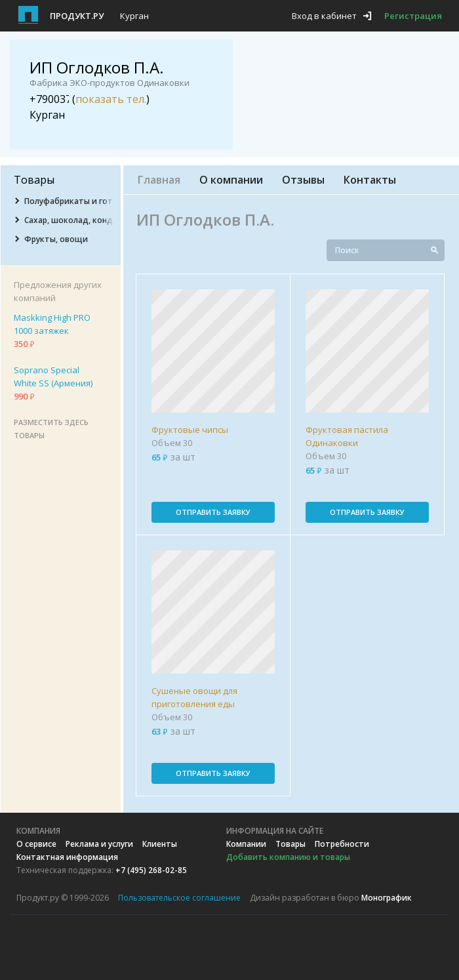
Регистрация (413, 16)
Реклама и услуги (99, 844)
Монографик (387, 898)
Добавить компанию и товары (288, 857)
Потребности (342, 844)
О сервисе (36, 844)
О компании (231, 180)
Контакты (370, 180)
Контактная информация (67, 857)
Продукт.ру (77, 16)
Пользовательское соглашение (179, 898)
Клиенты (160, 844)
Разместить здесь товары (51, 429)
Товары (290, 844)
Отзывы (303, 180)
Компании (246, 844)
